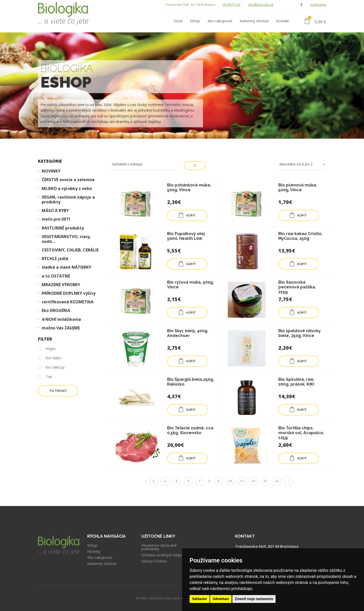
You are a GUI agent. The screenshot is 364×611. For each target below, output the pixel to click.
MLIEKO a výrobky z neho (67, 189)
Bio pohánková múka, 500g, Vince (189, 187)
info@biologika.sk (261, 5)
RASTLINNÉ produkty (63, 228)
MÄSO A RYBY (55, 211)
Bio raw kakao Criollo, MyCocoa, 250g (300, 236)
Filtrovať (58, 391)
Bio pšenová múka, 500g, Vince (298, 187)
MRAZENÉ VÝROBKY (61, 285)
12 (253, 481)
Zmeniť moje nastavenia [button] (254, 599)
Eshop (92, 545)
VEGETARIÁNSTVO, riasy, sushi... (66, 239)
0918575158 (232, 5)
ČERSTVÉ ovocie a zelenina (68, 180)
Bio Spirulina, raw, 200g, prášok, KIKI (296, 382)
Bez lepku (50, 358)
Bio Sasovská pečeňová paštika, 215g (297, 287)
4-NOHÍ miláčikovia (61, 319)
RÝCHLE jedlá (55, 259)
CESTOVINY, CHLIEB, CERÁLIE (70, 250)
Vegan (47, 349)
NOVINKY (51, 171)
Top (45, 377)
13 (265, 481)
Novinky (94, 552)
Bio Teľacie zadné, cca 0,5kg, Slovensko (190, 430)
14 (277, 481)
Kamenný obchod (102, 564)
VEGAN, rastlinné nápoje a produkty (68, 200)
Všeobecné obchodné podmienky (159, 547)
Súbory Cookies (154, 561)
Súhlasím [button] (200, 599)
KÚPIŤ (187, 215)
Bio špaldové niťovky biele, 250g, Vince (300, 333)
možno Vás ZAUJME (61, 328)
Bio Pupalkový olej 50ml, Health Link (186, 236)
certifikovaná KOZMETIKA (68, 302)
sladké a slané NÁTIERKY (66, 267)
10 (230, 481)
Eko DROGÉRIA (56, 311)
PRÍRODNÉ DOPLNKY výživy (69, 293)
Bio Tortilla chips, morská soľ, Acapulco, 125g (301, 433)
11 (242, 481)
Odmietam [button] (221, 599)
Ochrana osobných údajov (163, 555)
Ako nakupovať (99, 558)
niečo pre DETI (56, 219)
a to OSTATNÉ (56, 276)
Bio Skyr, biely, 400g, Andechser (188, 333)
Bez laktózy (51, 367)
